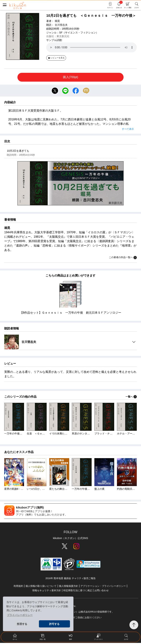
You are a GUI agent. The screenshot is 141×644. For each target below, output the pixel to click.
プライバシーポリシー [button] (20, 615)
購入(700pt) (71, 77)
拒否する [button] (22, 624)
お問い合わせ (102, 592)
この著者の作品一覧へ (123, 258)
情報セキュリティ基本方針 (47, 592)
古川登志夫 (61, 25)
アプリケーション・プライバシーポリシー (103, 587)
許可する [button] (54, 624)
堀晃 (57, 21)
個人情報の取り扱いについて (41, 587)
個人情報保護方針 (68, 587)
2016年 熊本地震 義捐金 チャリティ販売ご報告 (70, 579)
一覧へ (131, 398)
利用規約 (18, 587)
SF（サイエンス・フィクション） (79, 33)
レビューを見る (56, 58)
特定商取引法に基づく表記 (78, 592)
